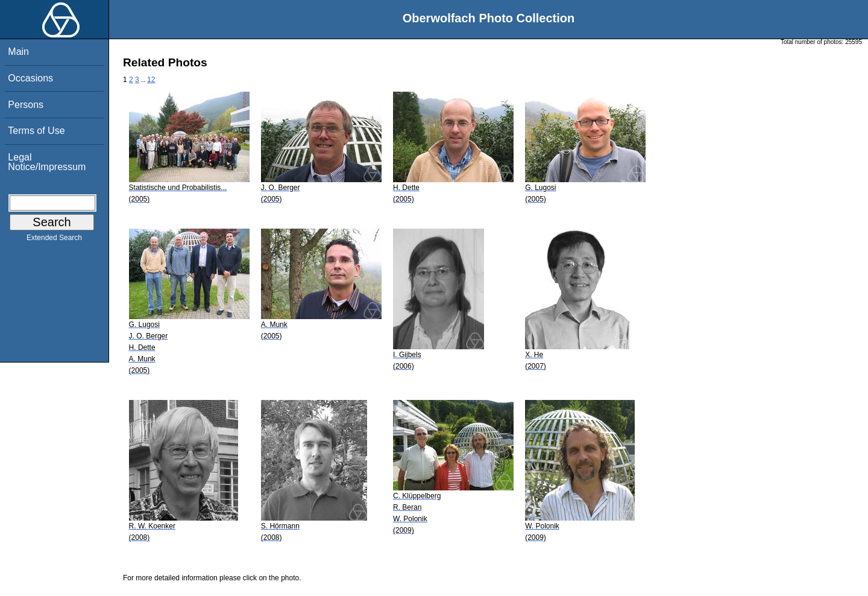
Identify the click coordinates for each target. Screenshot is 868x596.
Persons (26, 105)
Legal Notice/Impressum (47, 162)
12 (151, 80)
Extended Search (54, 240)
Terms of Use (36, 131)
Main (18, 52)
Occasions (30, 78)
